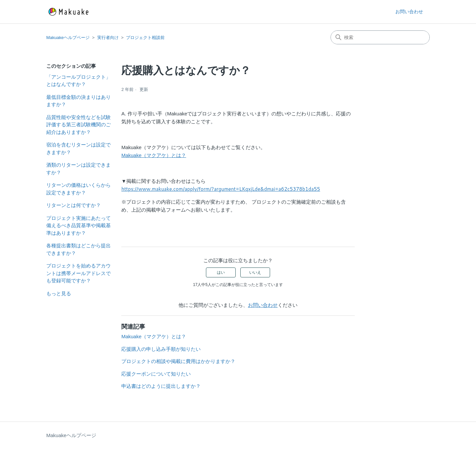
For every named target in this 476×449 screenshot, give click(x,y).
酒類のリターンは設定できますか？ (79, 169)
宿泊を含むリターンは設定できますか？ (79, 148)
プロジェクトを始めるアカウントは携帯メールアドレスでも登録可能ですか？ (79, 273)
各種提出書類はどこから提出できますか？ (79, 249)
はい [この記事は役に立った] (221, 272)
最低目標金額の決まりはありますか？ (79, 101)
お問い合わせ (409, 12)
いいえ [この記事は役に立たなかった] (255, 272)
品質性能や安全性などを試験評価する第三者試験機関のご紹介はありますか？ (79, 125)
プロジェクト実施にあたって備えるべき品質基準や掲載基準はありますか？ (79, 225)
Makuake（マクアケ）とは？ (154, 155)
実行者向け (108, 38)
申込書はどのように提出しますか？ (161, 386)
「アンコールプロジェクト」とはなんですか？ (79, 81)
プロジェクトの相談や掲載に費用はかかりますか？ (178, 361)
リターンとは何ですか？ (74, 205)
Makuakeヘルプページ (68, 38)
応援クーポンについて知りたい (156, 374)
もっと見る (59, 293)
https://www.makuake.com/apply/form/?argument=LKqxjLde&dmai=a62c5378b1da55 (221, 189)
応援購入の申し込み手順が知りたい (161, 349)
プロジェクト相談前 (145, 38)
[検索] (380, 37)
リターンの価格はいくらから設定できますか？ (79, 189)
